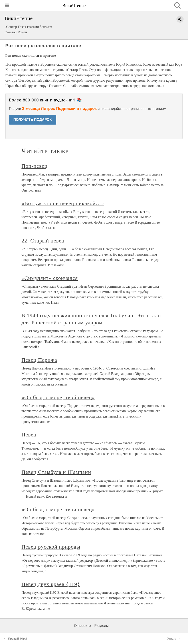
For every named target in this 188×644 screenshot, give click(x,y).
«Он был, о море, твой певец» (58, 397)
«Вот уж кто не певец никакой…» (63, 203)
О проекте (82, 626)
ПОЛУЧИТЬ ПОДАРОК (33, 120)
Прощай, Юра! (18, 639)
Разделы (101, 626)
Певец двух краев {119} (51, 584)
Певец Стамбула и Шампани (56, 472)
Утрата (172, 639)
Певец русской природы (51, 547)
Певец (29, 435)
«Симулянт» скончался (50, 278)
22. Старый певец (43, 241)
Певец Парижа (39, 360)
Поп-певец (35, 166)
